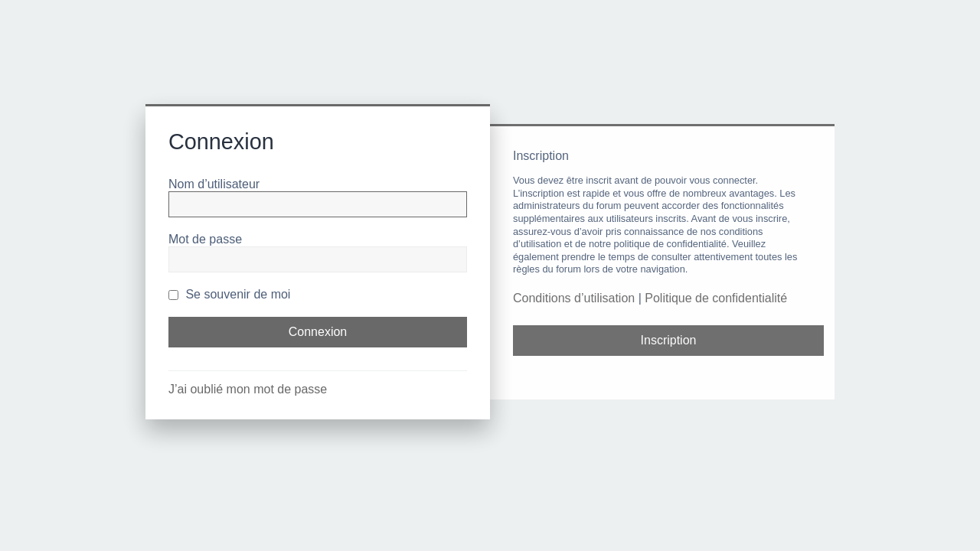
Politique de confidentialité (716, 298)
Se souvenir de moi (229, 294)
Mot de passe (205, 239)
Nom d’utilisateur (214, 184)
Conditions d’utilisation (574, 298)
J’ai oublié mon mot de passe (248, 389)
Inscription (669, 340)
